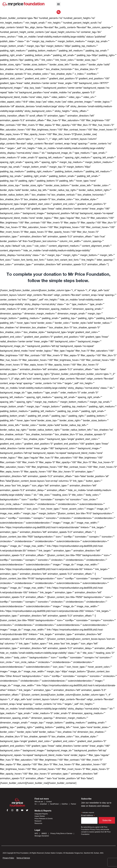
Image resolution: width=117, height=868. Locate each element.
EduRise (65, 804)
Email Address (88, 815)
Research (38, 821)
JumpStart (43, 804)
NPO (36, 833)
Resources (38, 823)
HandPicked (54, 804)
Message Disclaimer (42, 836)
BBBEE (44, 833)
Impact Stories (40, 816)
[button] (58, 4)
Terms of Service (66, 833)
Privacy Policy (55, 833)
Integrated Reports (41, 814)
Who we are (39, 802)
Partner (73, 804)
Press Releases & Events (44, 819)
